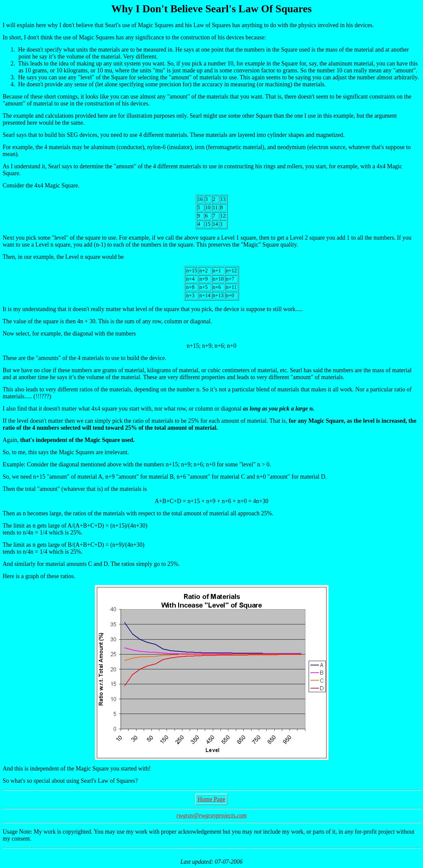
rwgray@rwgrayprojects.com (211, 815)
